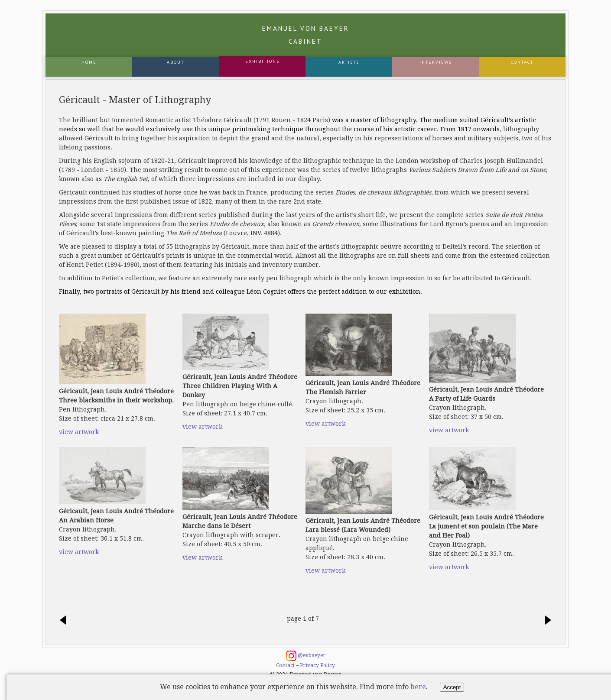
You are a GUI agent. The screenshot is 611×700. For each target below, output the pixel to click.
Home (89, 62)
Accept (452, 687)
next (546, 621)
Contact (522, 62)
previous (65, 621)
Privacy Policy (317, 665)
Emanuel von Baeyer (306, 35)
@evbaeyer (306, 656)
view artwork (79, 432)
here (418, 687)
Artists (349, 62)
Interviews (436, 62)
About (175, 62)
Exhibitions (262, 61)
